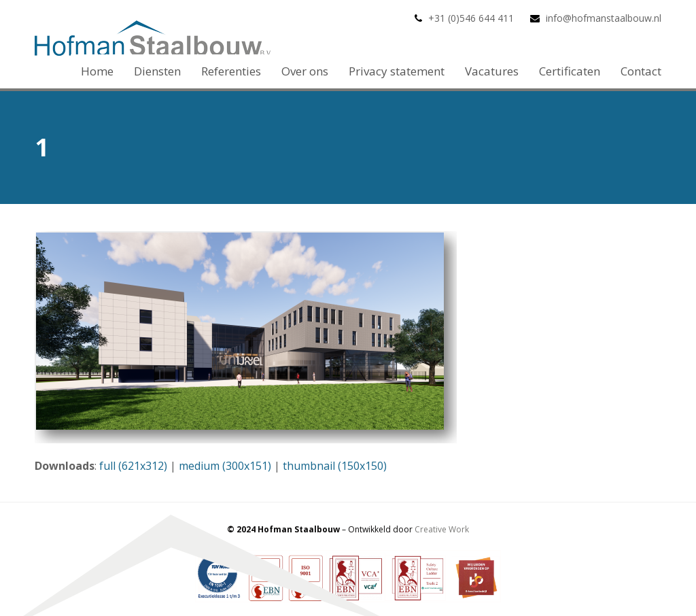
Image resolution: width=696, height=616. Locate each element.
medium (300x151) (225, 466)
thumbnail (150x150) (335, 466)
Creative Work (442, 529)
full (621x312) (133, 466)
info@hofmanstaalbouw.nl (604, 18)
